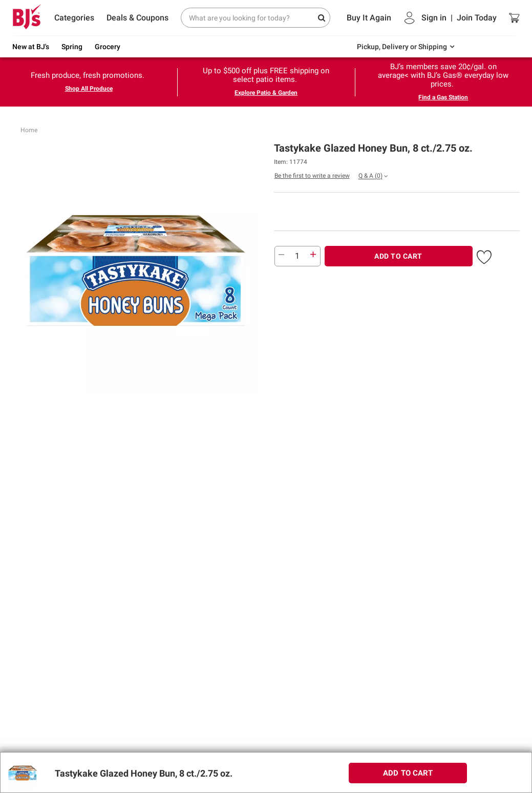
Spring (72, 47)
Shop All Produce (89, 89)
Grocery (108, 47)
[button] (484, 255)
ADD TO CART (398, 256)
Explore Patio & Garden (266, 93)
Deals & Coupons (137, 18)
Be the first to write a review (312, 176)
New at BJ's (31, 47)
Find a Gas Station (443, 97)
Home (29, 130)
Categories (74, 18)
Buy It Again (369, 18)
